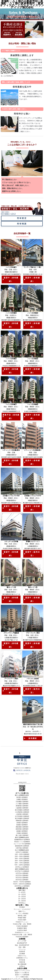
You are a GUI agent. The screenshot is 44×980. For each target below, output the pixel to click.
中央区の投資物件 (22, 926)
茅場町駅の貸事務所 (22, 806)
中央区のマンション (22, 922)
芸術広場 (22, 962)
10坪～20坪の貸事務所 (22, 854)
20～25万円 (22, 899)
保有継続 (33, 738)
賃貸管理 (22, 951)
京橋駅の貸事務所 (22, 799)
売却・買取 (22, 947)
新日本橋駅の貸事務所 (22, 810)
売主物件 (22, 907)
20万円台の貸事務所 (22, 875)
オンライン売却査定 (22, 913)
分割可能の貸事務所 (22, 848)
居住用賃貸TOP (22, 943)
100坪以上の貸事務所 (22, 867)
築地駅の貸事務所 (22, 831)
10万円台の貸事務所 (22, 873)
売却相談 (22, 224)
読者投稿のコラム (22, 958)
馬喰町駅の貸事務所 (22, 821)
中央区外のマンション (22, 932)
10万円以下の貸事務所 (22, 871)
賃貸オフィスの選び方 (22, 973)
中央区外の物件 (22, 930)
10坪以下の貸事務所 (22, 852)
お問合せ (22, 966)
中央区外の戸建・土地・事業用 (22, 935)
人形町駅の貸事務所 (22, 814)
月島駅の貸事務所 (22, 833)
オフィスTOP (22, 941)
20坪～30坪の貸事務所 (22, 856)
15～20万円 (22, 897)
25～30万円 (22, 901)
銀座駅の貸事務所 (22, 825)
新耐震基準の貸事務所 (22, 846)
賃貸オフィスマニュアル (22, 970)
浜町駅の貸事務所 (22, 823)
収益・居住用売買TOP (22, 945)
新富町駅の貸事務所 (22, 829)
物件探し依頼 (22, 916)
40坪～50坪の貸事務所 (22, 861)
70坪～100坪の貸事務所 (22, 865)
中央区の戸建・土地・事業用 (22, 924)
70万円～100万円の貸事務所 (22, 884)
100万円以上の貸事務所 (22, 886)
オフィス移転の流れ (22, 977)
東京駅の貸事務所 (22, 797)
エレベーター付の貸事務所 (22, 844)
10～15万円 (22, 894)
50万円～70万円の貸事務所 (22, 882)
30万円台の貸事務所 (22, 878)
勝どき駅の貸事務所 (22, 835)
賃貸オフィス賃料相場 (22, 975)
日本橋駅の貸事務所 (22, 802)
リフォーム (22, 949)
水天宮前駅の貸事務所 (22, 816)
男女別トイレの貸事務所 (22, 842)
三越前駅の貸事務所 (22, 808)
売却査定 (22, 218)
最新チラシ (22, 911)
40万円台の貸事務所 (22, 880)
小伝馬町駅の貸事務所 (22, 812)
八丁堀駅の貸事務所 (22, 804)
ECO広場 (22, 960)
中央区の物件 (22, 920)
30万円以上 (22, 903)
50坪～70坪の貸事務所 (22, 863)
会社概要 (22, 954)
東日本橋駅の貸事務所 (22, 818)
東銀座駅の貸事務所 (22, 827)
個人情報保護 (22, 964)
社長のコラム (22, 956)
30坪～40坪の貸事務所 (22, 859)
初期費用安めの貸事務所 (22, 840)
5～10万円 (22, 892)
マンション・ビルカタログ (22, 909)
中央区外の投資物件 (22, 937)
